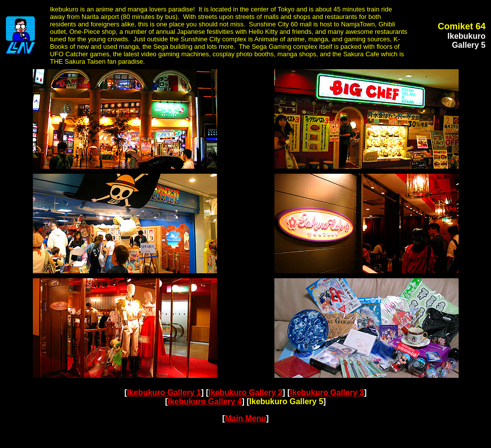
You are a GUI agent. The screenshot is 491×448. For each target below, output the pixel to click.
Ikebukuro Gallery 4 (205, 401)
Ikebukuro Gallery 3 (327, 392)
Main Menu (246, 418)
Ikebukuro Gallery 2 (246, 392)
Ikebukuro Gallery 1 (164, 392)
